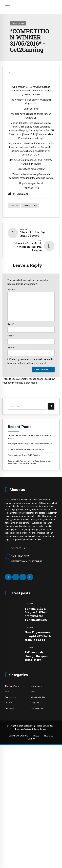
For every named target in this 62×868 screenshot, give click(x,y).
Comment (12, 289)
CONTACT (32, 739)
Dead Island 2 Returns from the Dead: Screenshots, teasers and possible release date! (29, 462)
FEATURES (49, 736)
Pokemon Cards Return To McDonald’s (24, 455)
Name (11, 324)
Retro (7, 692)
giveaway (26, 206)
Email (10, 336)
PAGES (36, 736)
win (36, 206)
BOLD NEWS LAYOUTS (19, 736)
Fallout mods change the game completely (26, 449)
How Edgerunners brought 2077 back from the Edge (30, 444)
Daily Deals (36, 703)
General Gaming (38, 708)
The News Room (12, 686)
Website (11, 347)
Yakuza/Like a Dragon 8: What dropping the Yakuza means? (29, 437)
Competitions (18, 23)
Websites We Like (38, 697)
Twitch (49, 178)
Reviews (8, 703)
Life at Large (36, 686)
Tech (33, 692)
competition (14, 206)
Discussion (10, 708)
